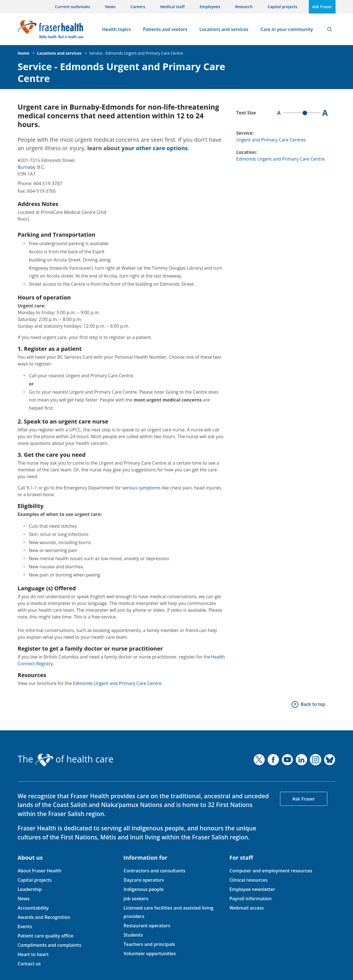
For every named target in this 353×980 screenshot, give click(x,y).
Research (244, 7)
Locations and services (224, 29)
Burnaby (27, 167)
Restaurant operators (147, 926)
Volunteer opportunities (150, 954)
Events (25, 926)
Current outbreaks (73, 7)
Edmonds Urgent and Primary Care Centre (118, 683)
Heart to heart (33, 954)
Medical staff (173, 7)
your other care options (155, 148)
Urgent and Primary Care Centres (271, 140)
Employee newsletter (252, 889)
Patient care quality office (46, 936)
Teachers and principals (149, 944)
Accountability (33, 908)
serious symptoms (141, 488)
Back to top (313, 704)
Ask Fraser (322, 7)
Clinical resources (248, 880)
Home (24, 53)
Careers (138, 7)
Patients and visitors (165, 29)
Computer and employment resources (271, 871)
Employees (210, 7)
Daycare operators (144, 880)
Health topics (117, 29)
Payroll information (250, 899)
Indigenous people (143, 889)
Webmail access (247, 908)
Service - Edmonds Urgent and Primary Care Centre (136, 53)
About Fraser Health (40, 871)
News (110, 7)
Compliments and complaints (50, 945)
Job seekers (136, 899)
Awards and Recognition (44, 917)
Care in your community (287, 29)
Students (133, 935)
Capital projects (282, 7)
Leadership (30, 889)
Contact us (29, 964)
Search (330, 29)
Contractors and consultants (154, 871)
